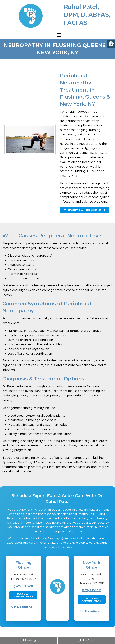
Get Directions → (23, 607)
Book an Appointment (23, 595)
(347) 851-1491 (23, 586)
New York (86, 640)
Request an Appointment (85, 210)
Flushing (29, 640)
